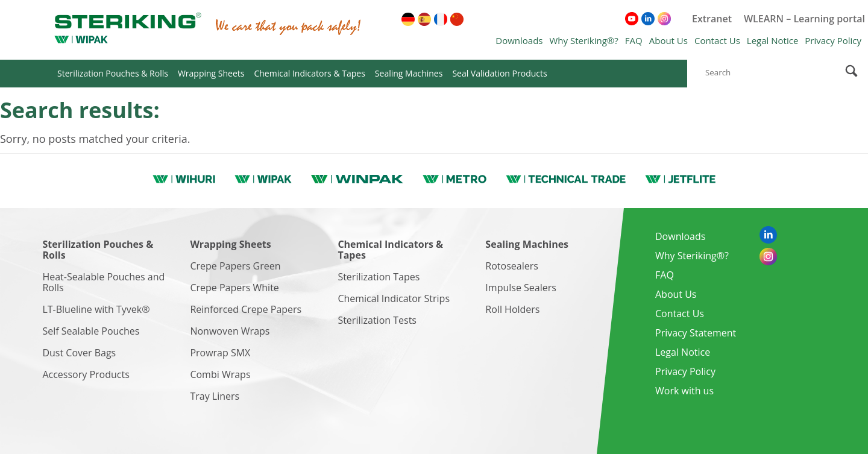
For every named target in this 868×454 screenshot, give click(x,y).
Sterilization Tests (377, 320)
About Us (668, 40)
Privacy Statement (696, 333)
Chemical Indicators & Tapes (309, 73)
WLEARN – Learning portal (804, 19)
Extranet (712, 19)
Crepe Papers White (234, 288)
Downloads (519, 40)
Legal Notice (772, 40)
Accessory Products (86, 374)
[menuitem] (408, 19)
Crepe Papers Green (235, 266)
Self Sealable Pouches (91, 331)
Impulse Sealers (521, 288)
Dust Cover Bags (79, 353)
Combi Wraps (220, 374)
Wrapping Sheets (211, 73)
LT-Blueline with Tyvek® (96, 309)
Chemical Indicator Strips (394, 298)
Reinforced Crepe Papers (246, 309)
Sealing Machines (409, 73)
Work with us (684, 391)
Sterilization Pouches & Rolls (113, 73)
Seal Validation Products (499, 73)
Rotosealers (512, 266)
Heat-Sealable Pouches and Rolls (103, 282)
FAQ (634, 40)
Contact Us (717, 40)
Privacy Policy (833, 40)
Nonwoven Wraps (230, 331)
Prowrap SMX (220, 353)
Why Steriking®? (583, 40)
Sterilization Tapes (379, 277)
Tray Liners (215, 396)
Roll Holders (512, 309)
